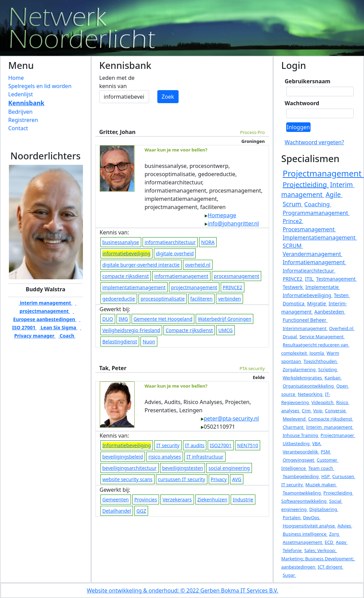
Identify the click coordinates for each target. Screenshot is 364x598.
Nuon (149, 341)
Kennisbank (26, 103)
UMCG (226, 330)
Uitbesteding (297, 443)
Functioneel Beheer (305, 320)
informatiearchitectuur (170, 242)
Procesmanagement (310, 229)
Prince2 (293, 221)
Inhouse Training (301, 435)
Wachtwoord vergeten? (314, 142)
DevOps (312, 517)
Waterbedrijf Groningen (225, 319)
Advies (345, 526)
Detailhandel (117, 511)
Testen (342, 295)
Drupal (290, 337)
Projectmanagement (323, 173)
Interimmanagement (305, 328)
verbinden (229, 299)
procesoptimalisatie (163, 299)
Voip (318, 411)
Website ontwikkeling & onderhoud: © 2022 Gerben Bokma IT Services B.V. (183, 590)
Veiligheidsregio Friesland (131, 330)
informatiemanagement (181, 276)
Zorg (335, 534)
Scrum (293, 204)
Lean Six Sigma (58, 327)
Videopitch (323, 402)
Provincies (146, 499)
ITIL (310, 279)
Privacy (219, 479)
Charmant (294, 427)
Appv (342, 542)
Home (16, 78)
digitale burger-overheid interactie (141, 265)
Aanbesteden (330, 312)
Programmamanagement (316, 213)
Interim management (330, 427)
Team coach (321, 468)
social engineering (229, 468)
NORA (208, 242)
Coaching (318, 204)
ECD (329, 542)
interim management (45, 303)
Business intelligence (305, 534)
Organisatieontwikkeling (309, 386)
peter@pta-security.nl (230, 418)
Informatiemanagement (314, 262)
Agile (334, 195)
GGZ (141, 511)
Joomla (317, 353)
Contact (18, 128)
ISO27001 (221, 445)
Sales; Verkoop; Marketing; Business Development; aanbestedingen (318, 559)
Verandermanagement (313, 254)
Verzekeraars (177, 499)
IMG (123, 319)
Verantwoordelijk (301, 452)
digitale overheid (175, 253)
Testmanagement (336, 279)
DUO (108, 319)
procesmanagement (237, 276)
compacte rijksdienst (126, 276)
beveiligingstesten (183, 468)
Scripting (328, 369)
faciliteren (201, 299)
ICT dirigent (331, 567)
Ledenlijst (21, 94)
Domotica (294, 303)
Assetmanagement (303, 542)
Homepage (220, 215)
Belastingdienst (120, 341)
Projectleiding (306, 185)
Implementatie (323, 287)
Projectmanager (338, 435)
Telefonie (293, 550)
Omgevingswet (299, 460)
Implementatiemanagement (320, 237)
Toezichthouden (321, 361)
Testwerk (293, 287)
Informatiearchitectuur (309, 271)
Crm (307, 411)
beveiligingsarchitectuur (130, 468)
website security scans (128, 479)
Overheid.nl (342, 328)
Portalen (292, 517)
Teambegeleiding (301, 476)
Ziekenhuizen (213, 499)
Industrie (243, 499)
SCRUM (293, 246)
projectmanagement (194, 287)
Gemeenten (116, 499)
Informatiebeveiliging (308, 295)
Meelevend (295, 419)
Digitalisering (324, 509)
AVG (237, 479)
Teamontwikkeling (302, 493)
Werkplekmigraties (303, 378)
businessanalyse (121, 242)
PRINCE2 (233, 287)
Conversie (336, 411)
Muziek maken (321, 485)
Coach (67, 336)
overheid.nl (198, 265)
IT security (168, 445)
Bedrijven (20, 112)
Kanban (333, 378)
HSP (326, 476)
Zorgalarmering (300, 369)
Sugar (289, 575)
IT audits (195, 445)
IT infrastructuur (205, 457)
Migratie (317, 303)
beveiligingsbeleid (123, 457)
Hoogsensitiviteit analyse (310, 526)
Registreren (23, 120)
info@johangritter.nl (232, 223)
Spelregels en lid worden (40, 86)
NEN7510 (248, 445)
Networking (311, 394)
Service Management (322, 337)
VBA (317, 443)
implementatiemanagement (134, 287)
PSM (326, 452)
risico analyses (165, 457)
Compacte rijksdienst (189, 330)
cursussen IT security (182, 479)
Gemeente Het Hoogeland (163, 319)
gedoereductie (119, 299)
